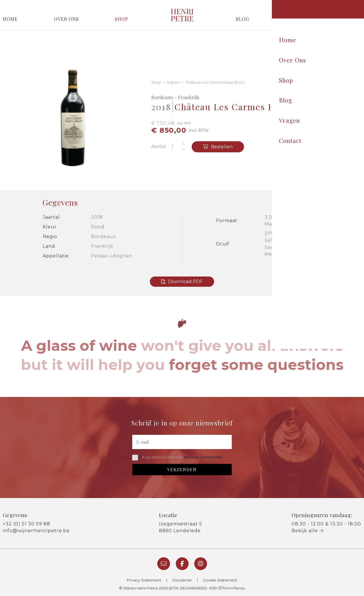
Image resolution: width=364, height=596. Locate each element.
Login (353, 5)
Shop (122, 19)
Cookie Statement (220, 580)
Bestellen (218, 147)
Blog (242, 19)
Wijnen (173, 83)
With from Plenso (227, 588)
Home (10, 19)
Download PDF (182, 281)
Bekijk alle (308, 531)
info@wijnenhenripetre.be (36, 531)
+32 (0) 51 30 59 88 (27, 524)
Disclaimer (182, 580)
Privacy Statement (144, 580)
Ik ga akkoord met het (177, 458)
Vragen (294, 19)
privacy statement (203, 457)
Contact (349, 19)
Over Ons (66, 19)
